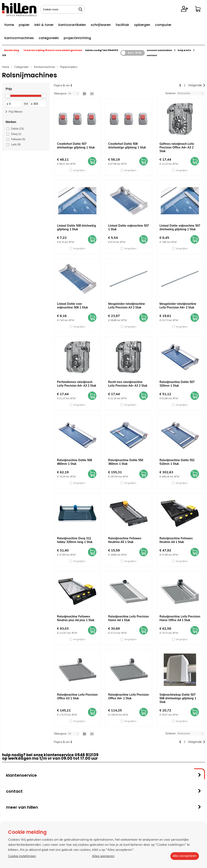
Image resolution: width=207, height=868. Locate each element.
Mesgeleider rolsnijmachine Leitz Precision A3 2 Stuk (127, 306)
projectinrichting (77, 38)
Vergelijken (79, 170)
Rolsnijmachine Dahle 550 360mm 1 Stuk (126, 462)
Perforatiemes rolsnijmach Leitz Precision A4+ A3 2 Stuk (77, 384)
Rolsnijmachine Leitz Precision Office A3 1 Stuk (77, 696)
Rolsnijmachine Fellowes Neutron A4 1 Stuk (176, 540)
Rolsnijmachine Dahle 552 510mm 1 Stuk (177, 462)
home (9, 25)
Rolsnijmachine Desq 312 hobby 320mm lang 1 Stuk (75, 540)
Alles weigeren (102, 856)
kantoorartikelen (72, 25)
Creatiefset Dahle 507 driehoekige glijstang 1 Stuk (76, 146)
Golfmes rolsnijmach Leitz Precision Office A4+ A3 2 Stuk (177, 147)
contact (152, 55)
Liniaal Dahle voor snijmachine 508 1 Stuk (72, 306)
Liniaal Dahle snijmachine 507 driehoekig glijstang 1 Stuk (180, 227)
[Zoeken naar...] (80, 9)
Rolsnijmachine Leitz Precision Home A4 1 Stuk (128, 618)
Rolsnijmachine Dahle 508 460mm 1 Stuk (74, 462)
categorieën (49, 38)
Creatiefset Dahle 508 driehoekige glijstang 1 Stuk (127, 146)
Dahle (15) (17, 129)
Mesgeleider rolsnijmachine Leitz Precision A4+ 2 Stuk (178, 306)
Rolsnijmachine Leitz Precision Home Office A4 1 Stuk (180, 618)
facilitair (122, 25)
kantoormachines (19, 38)
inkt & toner (44, 25)
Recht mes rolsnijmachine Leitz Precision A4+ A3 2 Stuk (128, 384)
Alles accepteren (184, 856)
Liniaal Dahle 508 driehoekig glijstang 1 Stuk (77, 227)
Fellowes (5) (18, 139)
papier (24, 25)
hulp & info (184, 50)
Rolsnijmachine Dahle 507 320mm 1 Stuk (177, 384)
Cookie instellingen (22, 856)
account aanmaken (159, 50)
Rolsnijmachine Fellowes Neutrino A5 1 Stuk (125, 540)
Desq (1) (16, 134)
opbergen (142, 25)
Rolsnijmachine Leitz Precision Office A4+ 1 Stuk (128, 696)
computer (163, 25)
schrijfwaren (101, 25)
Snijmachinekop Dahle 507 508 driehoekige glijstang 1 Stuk (178, 698)
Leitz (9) (16, 144)
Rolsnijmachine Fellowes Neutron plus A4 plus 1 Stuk (76, 618)
